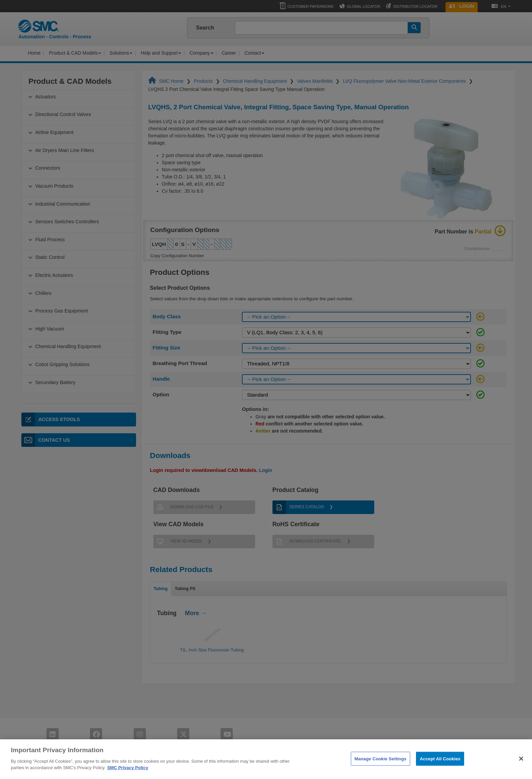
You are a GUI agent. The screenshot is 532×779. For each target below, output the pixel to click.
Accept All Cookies (440, 767)
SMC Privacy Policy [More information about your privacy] (128, 776)
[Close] (521, 767)
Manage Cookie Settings (381, 767)
